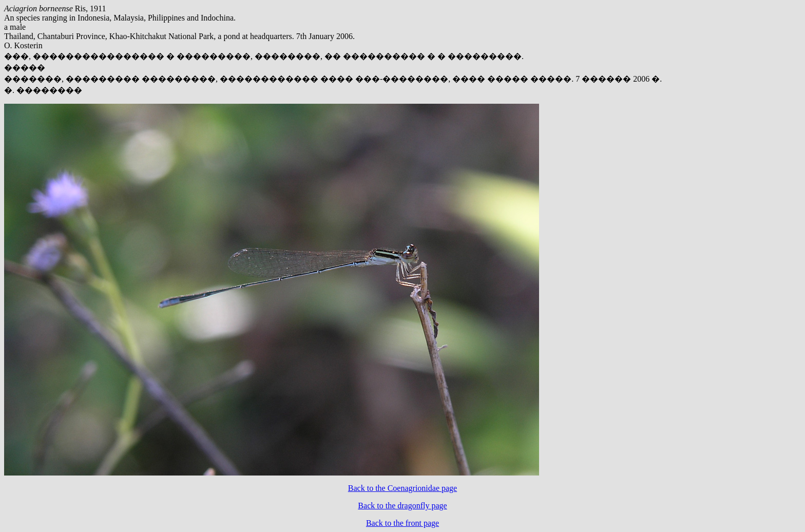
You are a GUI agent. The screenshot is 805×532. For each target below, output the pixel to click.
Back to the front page (402, 523)
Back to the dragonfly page (402, 506)
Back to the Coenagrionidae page (402, 488)
